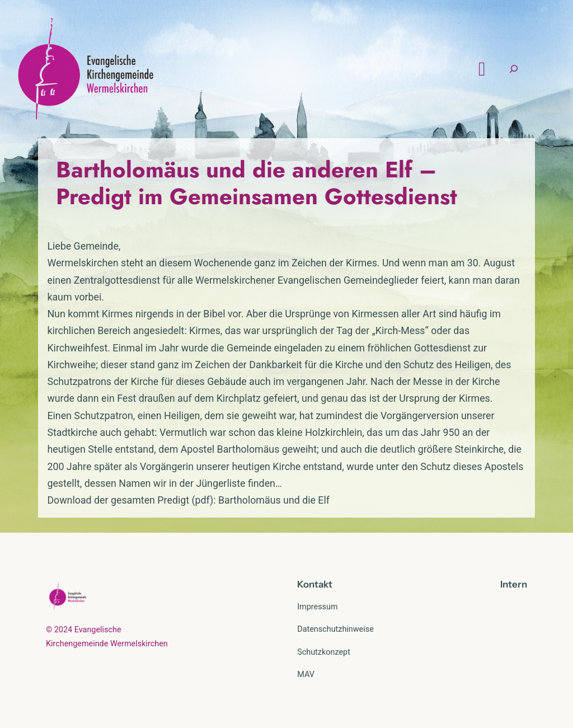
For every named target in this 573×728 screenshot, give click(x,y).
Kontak (313, 584)
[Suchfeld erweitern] (514, 69)
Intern (514, 584)
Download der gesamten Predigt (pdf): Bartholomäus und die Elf (188, 500)
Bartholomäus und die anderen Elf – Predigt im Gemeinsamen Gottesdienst (257, 183)
